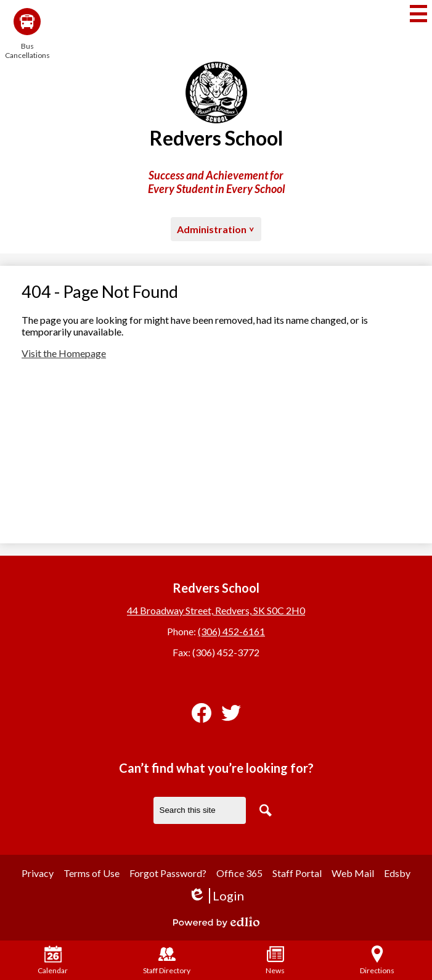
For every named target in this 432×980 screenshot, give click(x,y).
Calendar (53, 960)
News (275, 960)
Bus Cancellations (27, 34)
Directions (377, 960)
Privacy (38, 873)
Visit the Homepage (64, 353)
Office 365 (239, 873)
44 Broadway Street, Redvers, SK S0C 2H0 (216, 610)
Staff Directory (167, 960)
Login (216, 896)
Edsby (397, 873)
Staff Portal (297, 873)
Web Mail (353, 873)
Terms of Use (92, 873)
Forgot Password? (168, 873)
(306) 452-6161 (231, 631)
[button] (216, 229)
